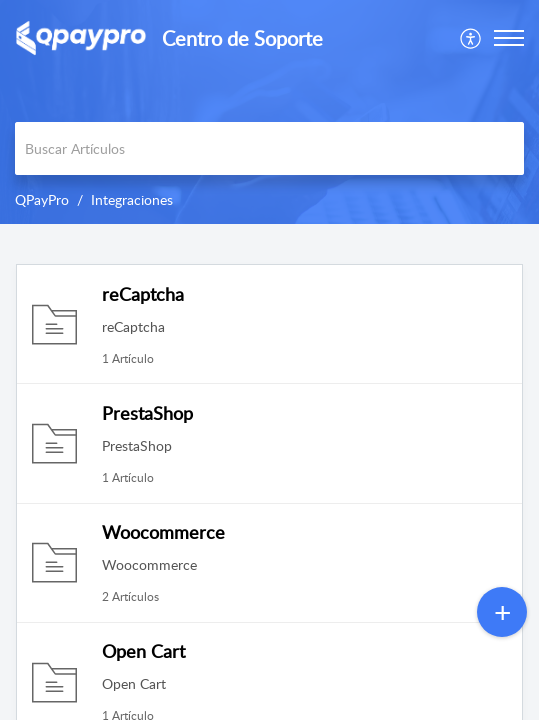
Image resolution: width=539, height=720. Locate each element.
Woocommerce (163, 532)
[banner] (269, 112)
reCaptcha (143, 294)
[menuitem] (471, 38)
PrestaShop (147, 413)
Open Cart (143, 651)
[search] (269, 148)
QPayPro (42, 199)
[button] (471, 38)
